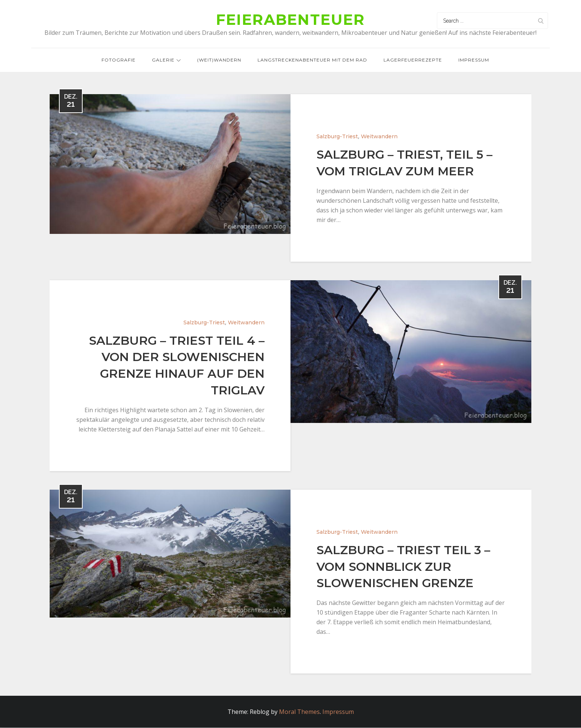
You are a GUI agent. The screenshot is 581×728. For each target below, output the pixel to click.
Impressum (474, 60)
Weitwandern (379, 136)
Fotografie (119, 60)
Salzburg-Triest (337, 136)
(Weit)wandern (219, 60)
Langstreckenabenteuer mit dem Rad (312, 60)
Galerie (166, 60)
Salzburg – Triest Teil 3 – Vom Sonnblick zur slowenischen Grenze (403, 567)
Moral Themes (299, 712)
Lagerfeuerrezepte (413, 60)
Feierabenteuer (290, 20)
